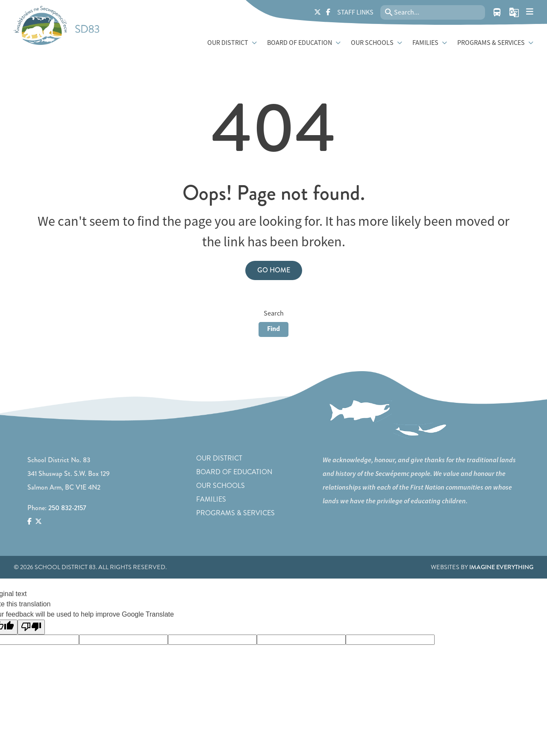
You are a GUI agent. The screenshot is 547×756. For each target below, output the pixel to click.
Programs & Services (235, 513)
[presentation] (530, 12)
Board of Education (234, 472)
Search (274, 313)
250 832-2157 (67, 508)
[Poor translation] (31, 627)
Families (211, 499)
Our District (219, 458)
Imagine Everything (501, 567)
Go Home (274, 270)
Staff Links (355, 12)
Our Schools (221, 486)
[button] (514, 12)
